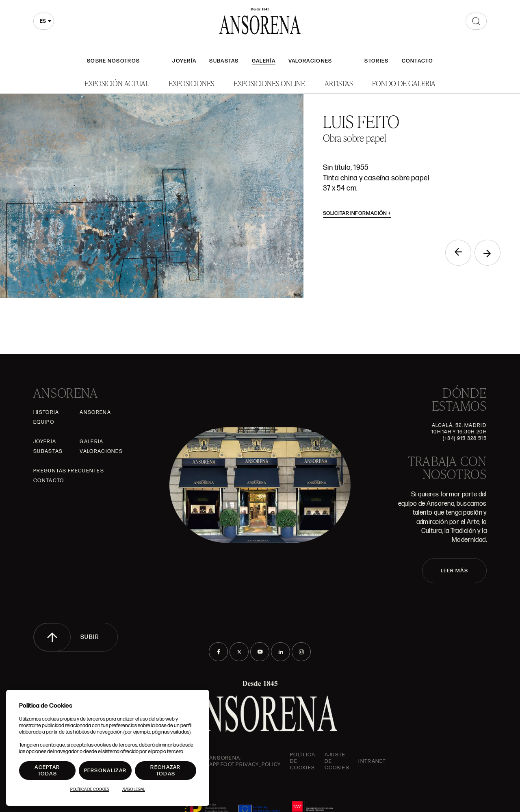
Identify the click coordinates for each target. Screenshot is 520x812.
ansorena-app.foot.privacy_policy (245, 761)
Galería (264, 61)
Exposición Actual (117, 83)
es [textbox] (43, 21)
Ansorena (95, 412)
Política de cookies (303, 761)
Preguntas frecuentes (69, 471)
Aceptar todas (47, 771)
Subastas (224, 61)
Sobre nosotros (113, 61)
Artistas (339, 83)
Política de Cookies (90, 790)
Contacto (417, 61)
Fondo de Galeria (404, 83)
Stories (376, 61)
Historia (46, 412)
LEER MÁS (454, 571)
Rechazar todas (165, 771)
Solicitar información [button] (357, 213)
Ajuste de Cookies (337, 761)
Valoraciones (310, 61)
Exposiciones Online (269, 83)
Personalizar (105, 771)
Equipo (44, 422)
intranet (372, 761)
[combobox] (44, 21)
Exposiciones (191, 83)
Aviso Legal (134, 790)
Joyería (184, 61)
